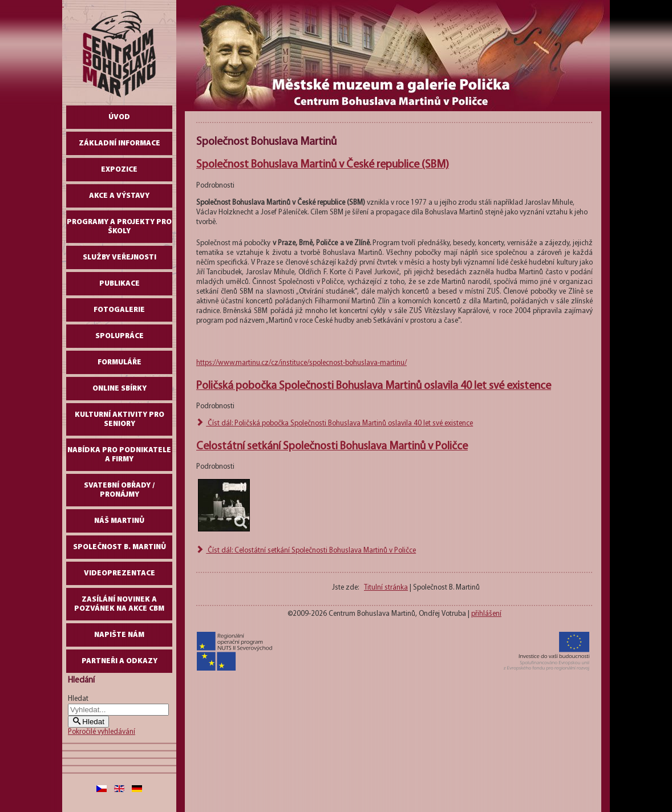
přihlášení (486, 614)
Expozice (119, 170)
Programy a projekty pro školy (119, 227)
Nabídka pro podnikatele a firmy (119, 455)
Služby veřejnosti (120, 257)
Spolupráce (120, 336)
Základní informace (120, 143)
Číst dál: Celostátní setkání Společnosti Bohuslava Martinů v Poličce (306, 551)
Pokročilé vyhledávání (102, 732)
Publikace (120, 284)
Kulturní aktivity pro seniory (120, 419)
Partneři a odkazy (120, 661)
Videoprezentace (120, 573)
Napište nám (119, 635)
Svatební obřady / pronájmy (119, 490)
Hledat (78, 699)
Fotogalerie (119, 310)
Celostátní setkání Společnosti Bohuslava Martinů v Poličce (332, 446)
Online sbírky (120, 389)
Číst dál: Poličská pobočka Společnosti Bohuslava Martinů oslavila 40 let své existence (335, 423)
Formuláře (120, 362)
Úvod (119, 117)
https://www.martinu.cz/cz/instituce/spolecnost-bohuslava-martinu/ (301, 363)
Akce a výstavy (119, 196)
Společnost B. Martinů (120, 547)
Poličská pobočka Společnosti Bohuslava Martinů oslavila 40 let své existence (374, 386)
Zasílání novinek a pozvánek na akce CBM (119, 604)
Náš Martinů (119, 521)
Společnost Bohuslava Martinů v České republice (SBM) (323, 165)
